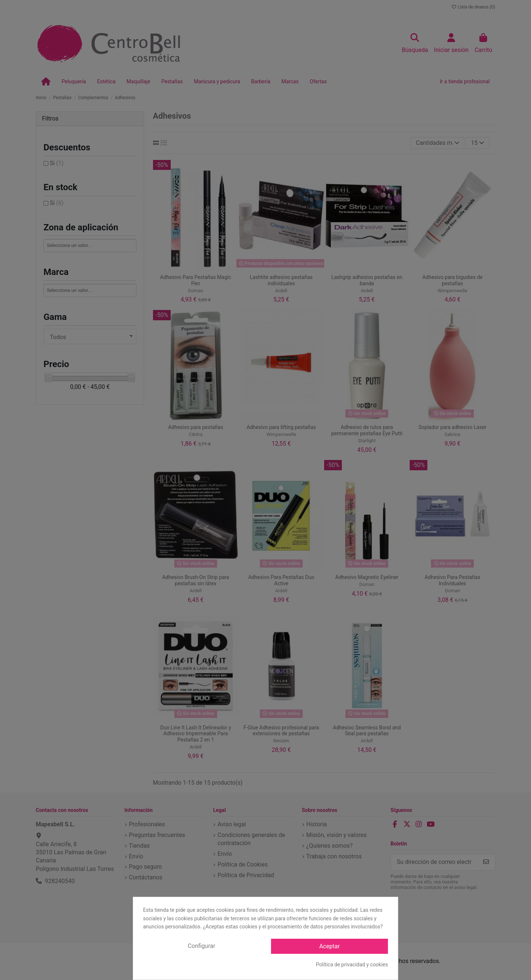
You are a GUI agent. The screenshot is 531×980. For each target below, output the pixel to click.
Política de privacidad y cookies (352, 965)
